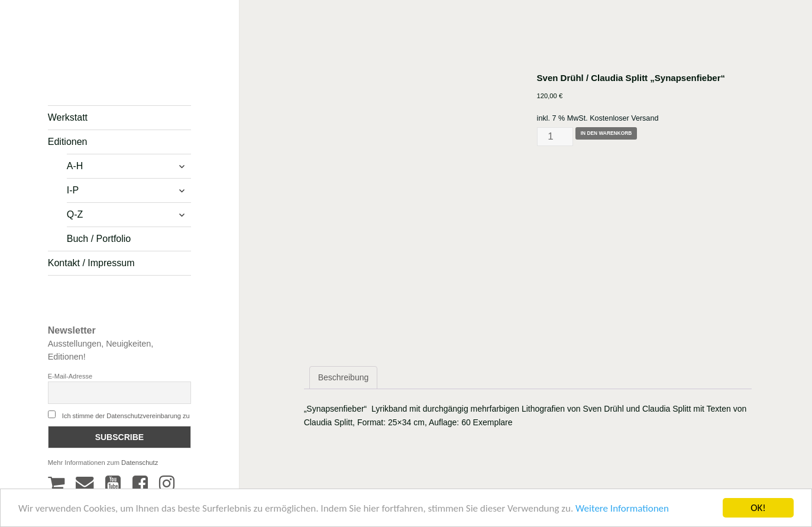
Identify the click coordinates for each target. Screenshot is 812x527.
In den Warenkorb (606, 133)
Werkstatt (68, 117)
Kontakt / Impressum (91, 263)
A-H (75, 166)
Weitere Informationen (622, 510)
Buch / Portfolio (99, 239)
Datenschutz (140, 463)
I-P (73, 190)
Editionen (68, 142)
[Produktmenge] (555, 136)
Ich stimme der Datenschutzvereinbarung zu (126, 416)
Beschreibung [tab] (344, 377)
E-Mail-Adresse (70, 376)
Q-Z (75, 214)
